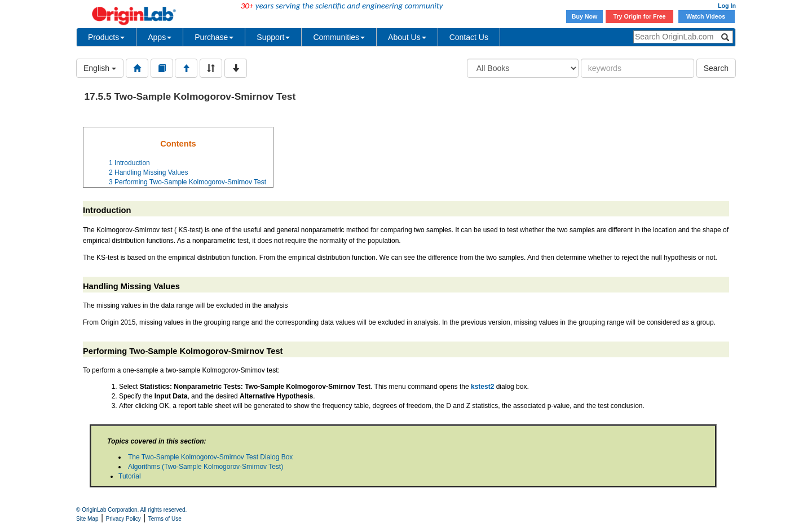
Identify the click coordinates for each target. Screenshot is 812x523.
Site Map (87, 519)
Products (106, 37)
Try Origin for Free (640, 16)
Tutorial (130, 476)
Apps (160, 37)
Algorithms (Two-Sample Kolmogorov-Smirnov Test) (206, 467)
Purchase (214, 37)
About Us (407, 37)
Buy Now (585, 16)
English (100, 68)
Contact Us (469, 37)
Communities (339, 37)
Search (716, 68)
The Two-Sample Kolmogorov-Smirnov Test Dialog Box (210, 457)
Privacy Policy (123, 519)
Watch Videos (707, 16)
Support (273, 37)
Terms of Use (165, 519)
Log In (727, 6)
